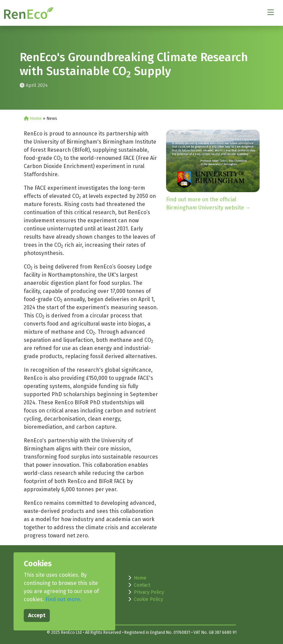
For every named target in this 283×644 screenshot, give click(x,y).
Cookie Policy (148, 599)
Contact (142, 585)
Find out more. (63, 599)
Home (33, 118)
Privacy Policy (149, 592)
